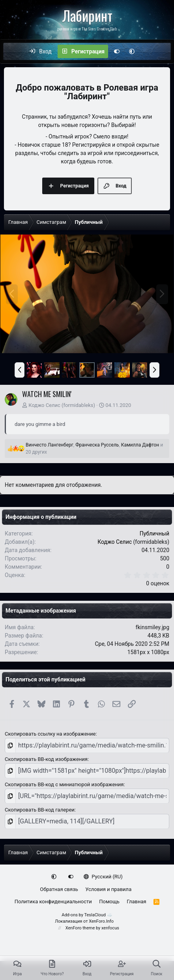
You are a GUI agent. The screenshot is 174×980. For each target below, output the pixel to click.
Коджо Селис (44, 405)
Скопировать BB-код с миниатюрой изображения (64, 784)
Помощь (109, 901)
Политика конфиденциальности (53, 901)
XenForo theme (80, 928)
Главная (136, 901)
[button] (132, 51)
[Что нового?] (148, 51)
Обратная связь (59, 889)
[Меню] (13, 51)
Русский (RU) (103, 877)
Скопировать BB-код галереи (40, 810)
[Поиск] (164, 51)
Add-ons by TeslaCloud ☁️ (87, 915)
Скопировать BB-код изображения (46, 759)
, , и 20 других (94, 448)
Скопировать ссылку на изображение (50, 734)
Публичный (154, 534)
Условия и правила (108, 889)
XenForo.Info (101, 921)
